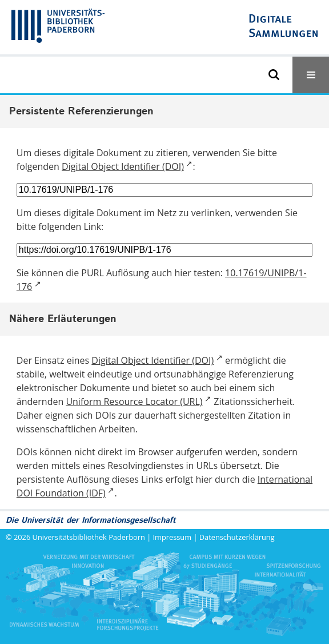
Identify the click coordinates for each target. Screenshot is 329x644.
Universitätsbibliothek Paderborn (89, 537)
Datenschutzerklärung (237, 537)
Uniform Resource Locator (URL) (134, 401)
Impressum (172, 537)
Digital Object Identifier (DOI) (123, 166)
